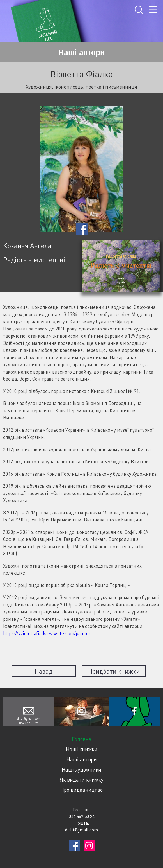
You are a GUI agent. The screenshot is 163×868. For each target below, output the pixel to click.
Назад (44, 671)
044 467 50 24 (29, 723)
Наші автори (82, 759)
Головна (82, 739)
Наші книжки (82, 749)
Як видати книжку (81, 780)
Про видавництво (81, 790)
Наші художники (81, 769)
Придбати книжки (114, 671)
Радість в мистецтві (34, 259)
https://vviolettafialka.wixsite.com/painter (47, 633)
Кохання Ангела (27, 245)
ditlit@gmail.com (29, 719)
